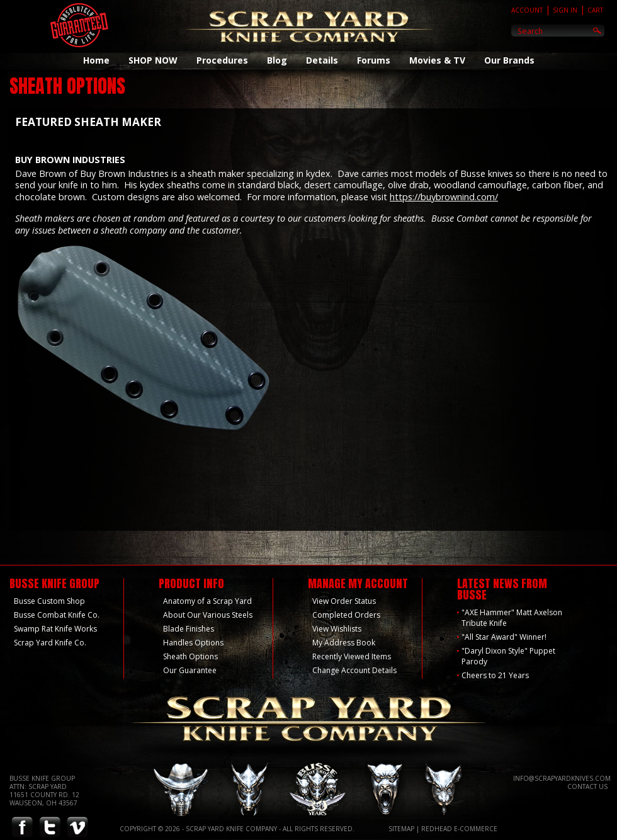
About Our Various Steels (208, 615)
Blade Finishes (189, 629)
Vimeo (77, 828)
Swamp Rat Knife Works (55, 629)
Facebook (22, 828)
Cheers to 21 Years (495, 675)
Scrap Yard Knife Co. (50, 643)
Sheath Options (190, 656)
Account (527, 10)
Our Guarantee (190, 670)
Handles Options (193, 643)
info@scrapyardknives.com (562, 778)
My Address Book (344, 643)
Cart (595, 10)
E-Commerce (476, 829)
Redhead (437, 829)
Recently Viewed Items (352, 656)
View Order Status (344, 601)
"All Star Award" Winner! (504, 637)
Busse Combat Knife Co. (57, 615)
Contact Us (587, 786)
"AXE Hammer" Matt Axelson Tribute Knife (512, 618)
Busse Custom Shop (49, 601)
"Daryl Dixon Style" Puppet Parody (508, 656)
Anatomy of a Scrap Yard (207, 601)
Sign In (565, 10)
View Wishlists (337, 629)
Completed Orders (346, 615)
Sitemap (401, 829)
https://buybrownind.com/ (444, 197)
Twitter (50, 828)
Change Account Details (354, 670)
